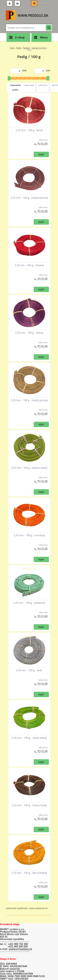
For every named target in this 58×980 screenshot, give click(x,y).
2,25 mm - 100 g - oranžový (29, 535)
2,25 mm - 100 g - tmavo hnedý (29, 805)
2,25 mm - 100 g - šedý (29, 670)
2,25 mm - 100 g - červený (29, 265)
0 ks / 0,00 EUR (44, 4)
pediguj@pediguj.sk (20, 949)
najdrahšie (43, 85)
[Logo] (27, 15)
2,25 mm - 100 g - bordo (29, 130)
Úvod (12, 48)
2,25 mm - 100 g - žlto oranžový (29, 873)
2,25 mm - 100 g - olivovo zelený (29, 468)
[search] (49, 28)
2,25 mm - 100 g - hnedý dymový (29, 400)
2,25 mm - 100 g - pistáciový (29, 603)
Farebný (26, 48)
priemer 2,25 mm (39, 48)
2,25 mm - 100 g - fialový (29, 333)
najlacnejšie (29, 85)
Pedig (19, 48)
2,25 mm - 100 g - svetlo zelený (29, 738)
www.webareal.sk (38, 908)
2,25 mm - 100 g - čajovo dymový (29, 198)
